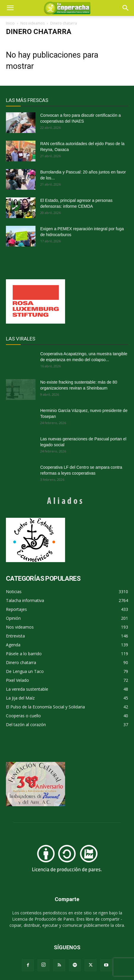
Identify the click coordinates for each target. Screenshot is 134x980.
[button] (126, 8)
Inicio (10, 23)
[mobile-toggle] (10, 8)
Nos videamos (33, 23)
